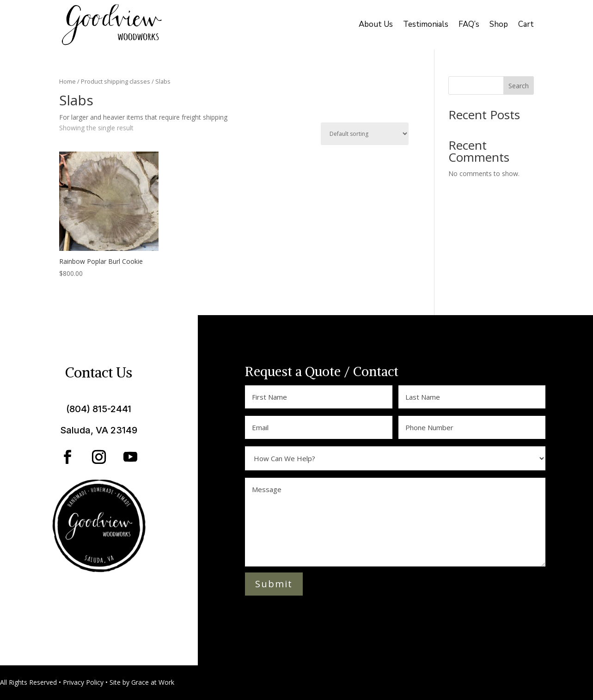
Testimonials (426, 24)
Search (519, 86)
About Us (376, 24)
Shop (499, 24)
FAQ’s (469, 24)
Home (67, 81)
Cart (526, 24)
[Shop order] (365, 134)
